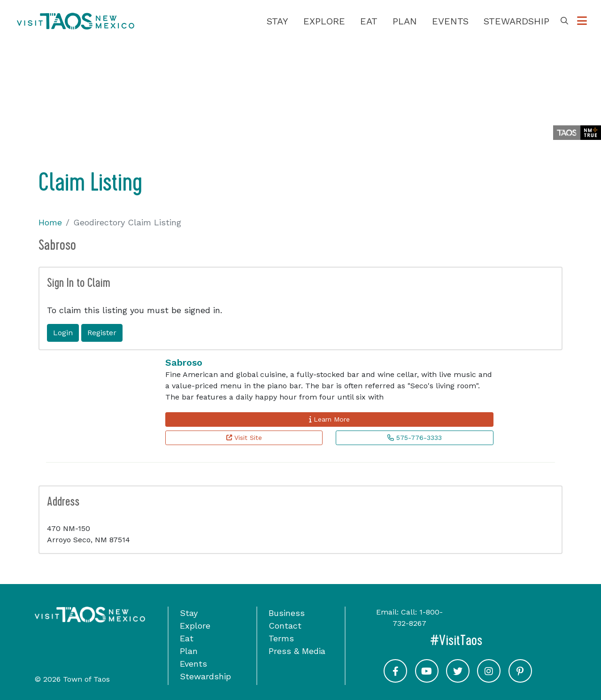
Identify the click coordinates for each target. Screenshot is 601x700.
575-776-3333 (415, 438)
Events (450, 21)
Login (63, 333)
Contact (285, 626)
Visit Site (244, 438)
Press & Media (297, 651)
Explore (324, 21)
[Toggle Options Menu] (582, 21)
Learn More (329, 419)
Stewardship (516, 21)
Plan (405, 21)
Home (50, 222)
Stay (277, 21)
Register (102, 333)
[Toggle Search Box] (564, 21)
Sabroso (184, 362)
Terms (281, 638)
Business (287, 613)
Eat (369, 21)
